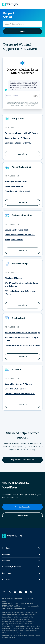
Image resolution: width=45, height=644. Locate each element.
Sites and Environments (16, 389)
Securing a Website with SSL (18, 143)
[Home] (11, 4)
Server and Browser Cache (17, 230)
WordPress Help (20, 264)
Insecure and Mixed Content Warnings (22, 333)
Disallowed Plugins (13, 278)
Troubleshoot (18, 318)
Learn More (23, 154)
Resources (21, 573)
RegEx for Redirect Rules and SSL (20, 235)
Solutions (21, 561)
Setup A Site (18, 119)
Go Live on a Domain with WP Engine (21, 133)
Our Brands (21, 579)
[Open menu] (41, 4)
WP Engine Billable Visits (16, 181)
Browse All (17, 369)
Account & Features (21, 167)
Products (21, 554)
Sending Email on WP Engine (17, 138)
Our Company (21, 548)
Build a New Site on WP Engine (19, 384)
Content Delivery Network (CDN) (20, 394)
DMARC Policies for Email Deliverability (22, 345)
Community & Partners (21, 567)
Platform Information (22, 215)
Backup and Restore (14, 186)
